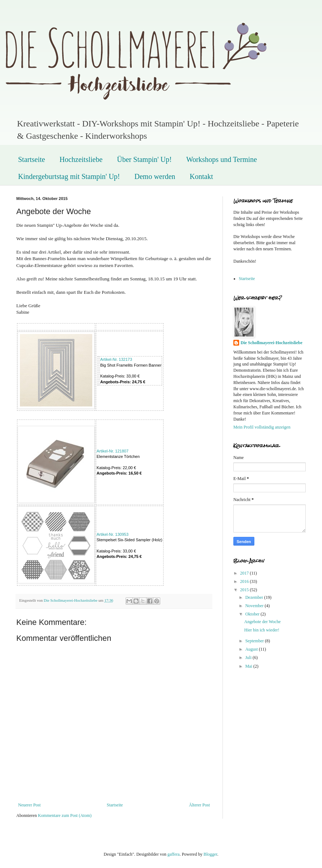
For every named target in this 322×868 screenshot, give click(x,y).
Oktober (253, 614)
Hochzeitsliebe (81, 159)
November (255, 606)
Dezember (255, 597)
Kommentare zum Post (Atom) (65, 815)
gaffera (174, 854)
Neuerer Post (29, 805)
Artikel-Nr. (113, 451)
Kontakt (201, 176)
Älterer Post (199, 805)
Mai (249, 666)
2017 (245, 573)
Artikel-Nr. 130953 (113, 534)
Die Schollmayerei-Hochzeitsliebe (272, 343)
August (252, 649)
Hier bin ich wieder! (262, 630)
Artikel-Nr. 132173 (116, 359)
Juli (249, 658)
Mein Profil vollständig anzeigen (262, 427)
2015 (245, 590)
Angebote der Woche (262, 622)
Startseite (31, 159)
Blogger (210, 854)
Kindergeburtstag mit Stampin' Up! (69, 176)
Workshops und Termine (222, 159)
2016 (245, 581)
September (255, 641)
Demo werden (155, 176)
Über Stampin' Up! (144, 159)
